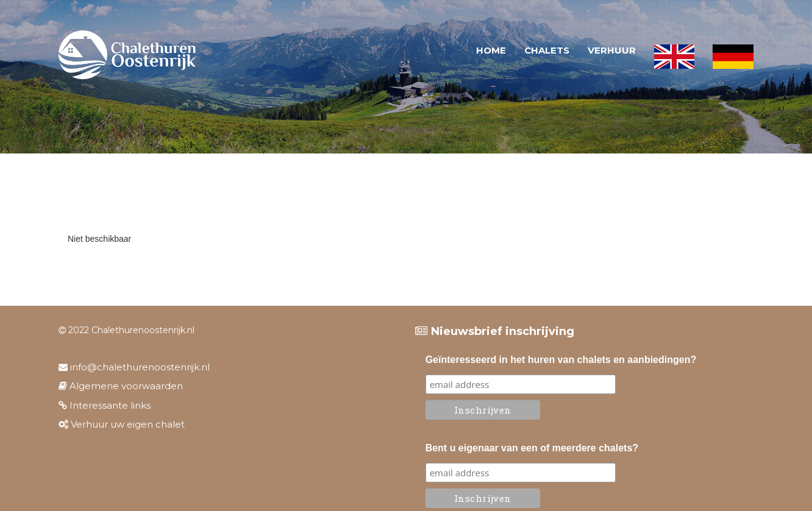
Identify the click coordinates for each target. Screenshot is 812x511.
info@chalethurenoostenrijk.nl (134, 367)
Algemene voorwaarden (121, 386)
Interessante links (105, 405)
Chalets (547, 50)
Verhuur (612, 50)
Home (491, 50)
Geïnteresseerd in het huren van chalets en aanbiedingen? (561, 360)
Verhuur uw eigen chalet (122, 424)
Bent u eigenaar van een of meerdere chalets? (532, 448)
